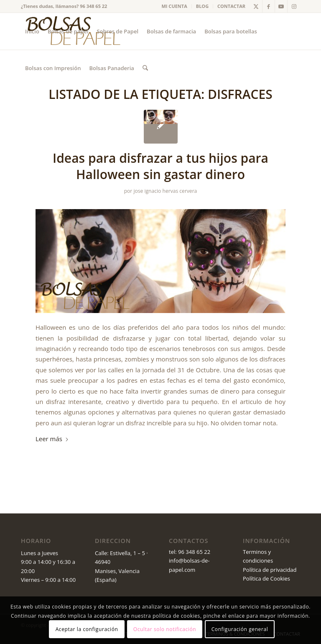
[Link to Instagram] (294, 6)
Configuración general (240, 629)
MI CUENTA (175, 6)
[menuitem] (175, 6)
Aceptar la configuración (87, 629)
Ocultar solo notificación (165, 629)
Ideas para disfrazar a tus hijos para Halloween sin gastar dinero (160, 166)
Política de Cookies (266, 578)
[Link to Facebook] (269, 6)
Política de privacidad (270, 570)
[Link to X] (256, 6)
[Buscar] (145, 68)
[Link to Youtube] (281, 6)
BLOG (202, 6)
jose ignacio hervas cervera (165, 191)
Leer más (52, 439)
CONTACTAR (231, 6)
